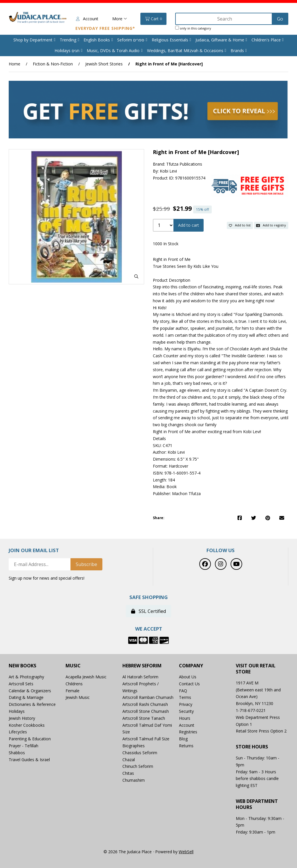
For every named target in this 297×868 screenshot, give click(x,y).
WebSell (186, 852)
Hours (185, 718)
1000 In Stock (166, 244)
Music (73, 666)
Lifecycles (18, 732)
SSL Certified (148, 611)
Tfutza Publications (184, 164)
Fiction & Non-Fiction (53, 64)
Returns (186, 746)
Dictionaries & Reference (32, 704)
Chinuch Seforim (138, 766)
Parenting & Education (30, 739)
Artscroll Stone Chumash (146, 711)
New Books (22, 666)
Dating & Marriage (26, 697)
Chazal (129, 760)
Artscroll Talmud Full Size (146, 739)
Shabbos (17, 753)
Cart (153, 19)
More (120, 19)
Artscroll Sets (21, 684)
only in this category (193, 28)
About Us (188, 677)
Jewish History (22, 718)
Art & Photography (26, 677)
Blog (183, 739)
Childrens (74, 684)
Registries (188, 732)
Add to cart (189, 225)
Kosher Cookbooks (27, 725)
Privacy (186, 704)
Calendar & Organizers (30, 691)
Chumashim (134, 780)
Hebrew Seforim (142, 666)
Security (186, 711)
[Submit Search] (280, 19)
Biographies (134, 746)
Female (73, 691)
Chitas (128, 773)
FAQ (183, 691)
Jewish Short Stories (104, 64)
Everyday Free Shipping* (105, 28)
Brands (237, 51)
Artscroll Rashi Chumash (145, 704)
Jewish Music (78, 697)
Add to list (240, 225)
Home (15, 64)
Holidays (17, 711)
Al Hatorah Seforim (140, 677)
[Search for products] (224, 19)
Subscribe (86, 564)
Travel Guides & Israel (29, 760)
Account (87, 19)
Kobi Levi (168, 171)
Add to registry (271, 225)
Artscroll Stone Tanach (144, 718)
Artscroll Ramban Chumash (148, 697)
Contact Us (189, 684)
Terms (185, 697)
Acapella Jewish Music (86, 677)
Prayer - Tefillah (23, 746)
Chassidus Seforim (140, 753)
